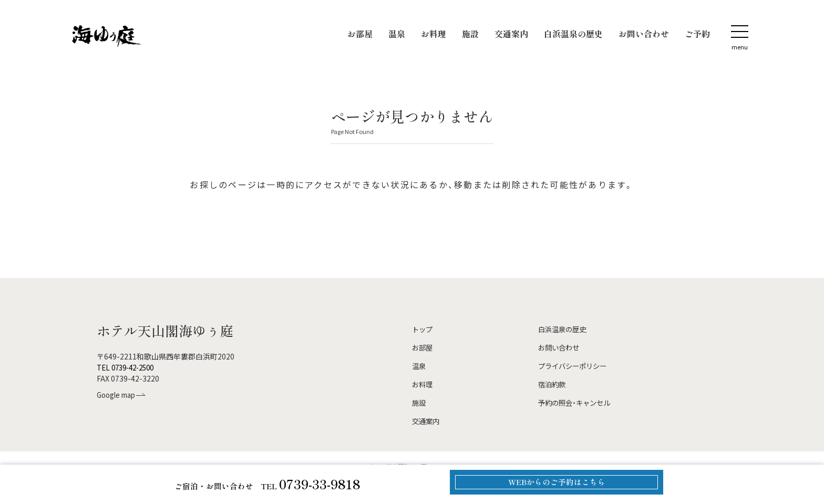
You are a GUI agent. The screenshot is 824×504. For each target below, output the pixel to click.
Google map (119, 395)
